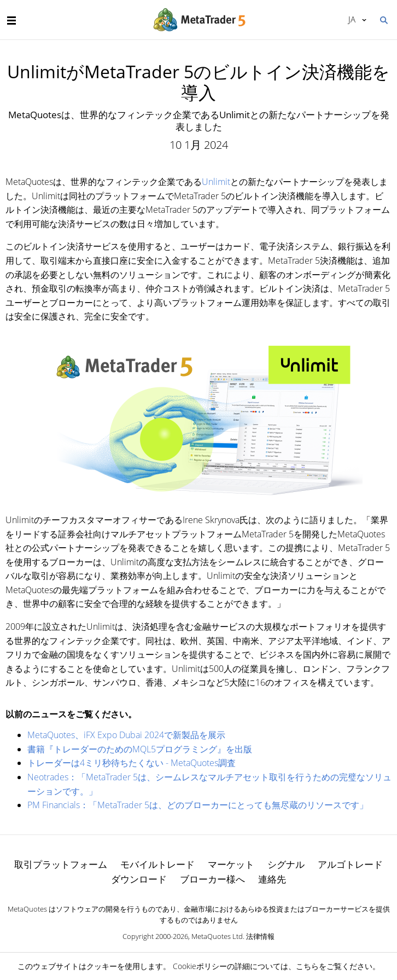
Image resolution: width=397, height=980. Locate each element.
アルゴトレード (350, 864)
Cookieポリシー (200, 966)
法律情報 (260, 936)
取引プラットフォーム (61, 864)
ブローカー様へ (212, 879)
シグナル (286, 864)
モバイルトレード (157, 864)
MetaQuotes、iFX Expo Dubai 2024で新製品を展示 (126, 735)
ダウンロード (139, 879)
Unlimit (216, 182)
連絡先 (272, 879)
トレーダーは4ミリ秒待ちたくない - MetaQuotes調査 (132, 763)
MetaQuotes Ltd (217, 936)
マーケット (231, 864)
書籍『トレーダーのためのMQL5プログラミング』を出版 (140, 749)
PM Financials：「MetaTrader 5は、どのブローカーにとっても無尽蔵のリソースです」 (198, 805)
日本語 (352, 19)
